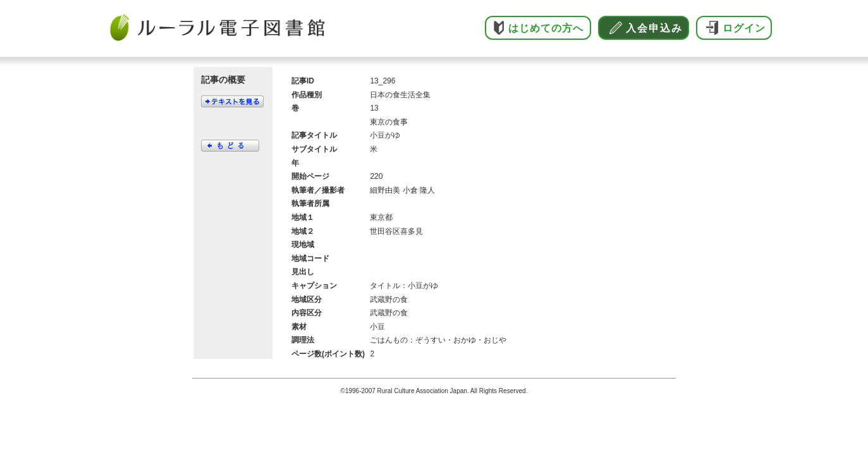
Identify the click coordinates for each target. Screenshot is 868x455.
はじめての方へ (546, 28)
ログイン (744, 28)
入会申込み (654, 28)
